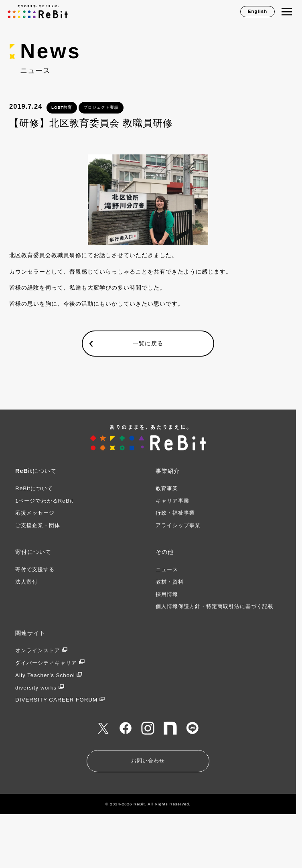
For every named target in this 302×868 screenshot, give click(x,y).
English (258, 11)
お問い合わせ (148, 761)
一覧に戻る (148, 343)
